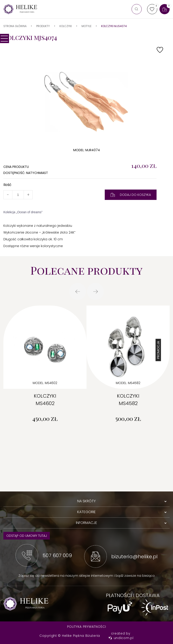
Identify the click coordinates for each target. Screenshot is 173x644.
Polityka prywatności (87, 627)
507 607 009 (57, 555)
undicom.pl (121, 638)
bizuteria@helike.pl (134, 557)
